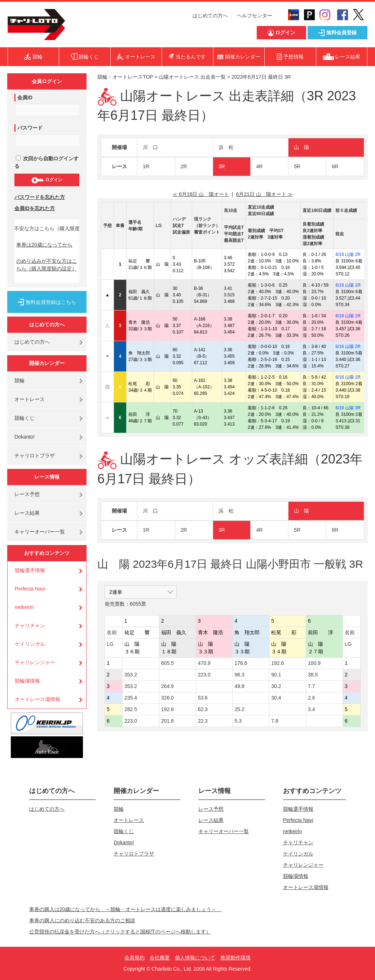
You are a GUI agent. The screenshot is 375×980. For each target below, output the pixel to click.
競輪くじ (25, 418)
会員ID (25, 97)
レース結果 (27, 513)
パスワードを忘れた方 (40, 197)
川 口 (150, 147)
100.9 (314, 663)
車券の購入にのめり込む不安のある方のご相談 (82, 920)
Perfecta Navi (30, 589)
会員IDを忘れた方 (35, 208)
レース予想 (27, 494)
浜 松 (226, 147)
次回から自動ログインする (47, 162)
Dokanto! (25, 437)
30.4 (276, 698)
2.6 (311, 698)
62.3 (203, 709)
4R (259, 166)
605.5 (167, 663)
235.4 (131, 698)
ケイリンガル (30, 644)
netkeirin (24, 607)
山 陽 (301, 147)
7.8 (275, 721)
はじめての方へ (210, 16)
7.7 (311, 686)
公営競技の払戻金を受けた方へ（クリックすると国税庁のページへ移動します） (120, 932)
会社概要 (160, 958)
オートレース (30, 399)
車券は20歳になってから (44, 245)
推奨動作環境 (235, 958)
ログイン (47, 180)
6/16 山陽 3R (348, 408)
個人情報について (195, 958)
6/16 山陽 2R (348, 254)
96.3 (239, 675)
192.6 (277, 663)
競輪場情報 (27, 681)
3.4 (311, 709)
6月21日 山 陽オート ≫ (264, 194)
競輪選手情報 (30, 570)
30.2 (276, 686)
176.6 (241, 663)
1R (146, 166)
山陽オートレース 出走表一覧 (192, 77)
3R (222, 166)
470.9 (204, 663)
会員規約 (134, 958)
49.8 (239, 686)
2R (184, 166)
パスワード (30, 128)
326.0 (167, 698)
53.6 (203, 698)
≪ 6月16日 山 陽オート (201, 194)
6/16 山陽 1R (348, 285)
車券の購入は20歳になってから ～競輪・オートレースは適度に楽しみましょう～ (125, 909)
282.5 (131, 709)
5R (297, 166)
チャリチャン (30, 626)
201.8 (167, 721)
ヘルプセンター (255, 16)
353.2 (131, 675)
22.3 (203, 721)
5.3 (238, 721)
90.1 (276, 675)
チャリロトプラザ (35, 456)
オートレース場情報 (37, 699)
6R (335, 166)
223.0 (204, 675)
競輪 (19, 380)
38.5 (313, 675)
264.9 (167, 686)
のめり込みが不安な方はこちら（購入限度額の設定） (47, 265)
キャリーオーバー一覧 (40, 532)
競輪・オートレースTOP (125, 77)
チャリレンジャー (35, 662)
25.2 (239, 709)
